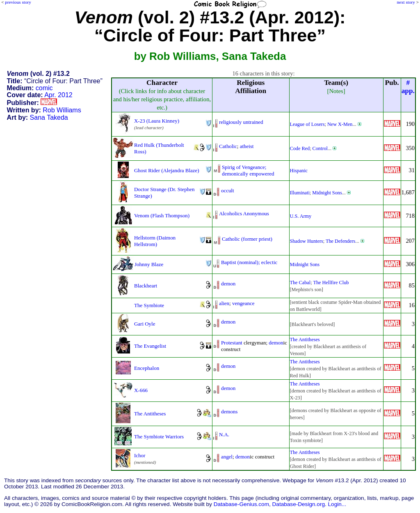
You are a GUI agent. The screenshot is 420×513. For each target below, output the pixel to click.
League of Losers (307, 124)
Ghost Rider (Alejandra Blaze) (167, 170)
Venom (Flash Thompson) (162, 215)
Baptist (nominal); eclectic (249, 262)
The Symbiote (149, 305)
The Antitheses (305, 340)
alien (224, 303)
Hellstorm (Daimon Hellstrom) (155, 241)
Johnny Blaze (149, 264)
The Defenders (340, 241)
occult (228, 190)
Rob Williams (62, 110)
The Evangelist (150, 346)
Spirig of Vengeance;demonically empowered (248, 170)
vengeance (243, 303)
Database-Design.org (299, 504)
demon (228, 284)
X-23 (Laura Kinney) (157, 121)
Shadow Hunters (307, 241)
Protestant (232, 343)
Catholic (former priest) (247, 239)
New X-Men (340, 124)
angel (227, 457)
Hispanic (299, 171)
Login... (337, 504)
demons (229, 412)
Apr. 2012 (58, 95)
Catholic (228, 146)
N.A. (224, 434)
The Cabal (300, 283)
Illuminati (300, 193)
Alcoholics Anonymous (244, 213)
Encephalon (147, 368)
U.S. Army (301, 216)
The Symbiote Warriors (159, 437)
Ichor (140, 455)
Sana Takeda (49, 117)
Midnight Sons (327, 193)
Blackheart (146, 286)
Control (320, 148)
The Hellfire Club (331, 283)
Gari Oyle (145, 324)
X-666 (141, 390)
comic (44, 88)
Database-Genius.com (241, 504)
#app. (408, 87)
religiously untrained (241, 122)
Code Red (300, 148)
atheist (247, 146)
